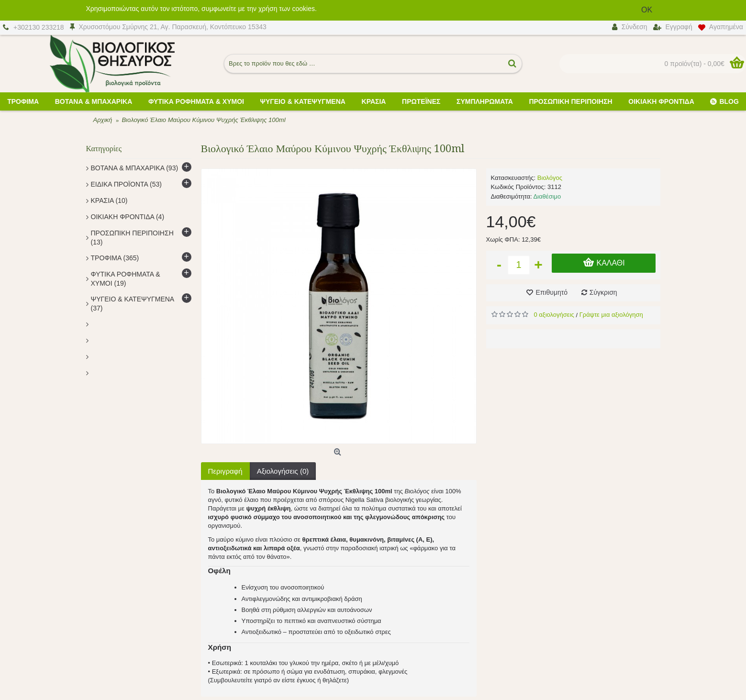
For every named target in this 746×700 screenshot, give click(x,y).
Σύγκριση (603, 292)
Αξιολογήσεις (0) (283, 471)
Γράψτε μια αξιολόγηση (611, 315)
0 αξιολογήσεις (554, 315)
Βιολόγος (550, 178)
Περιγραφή (225, 471)
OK (649, 10)
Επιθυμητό (551, 292)
